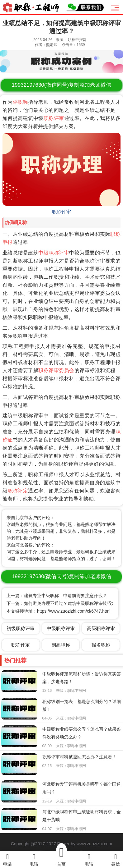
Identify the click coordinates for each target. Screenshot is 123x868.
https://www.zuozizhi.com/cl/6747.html (74, 611)
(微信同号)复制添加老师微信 (61, 85)
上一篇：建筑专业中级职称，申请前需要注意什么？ (57, 596)
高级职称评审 (101, 628)
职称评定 (18, 491)
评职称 (20, 102)
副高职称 (61, 645)
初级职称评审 (21, 628)
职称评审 (54, 118)
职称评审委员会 (56, 370)
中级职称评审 (54, 253)
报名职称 (101, 645)
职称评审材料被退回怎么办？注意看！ (79, 757)
